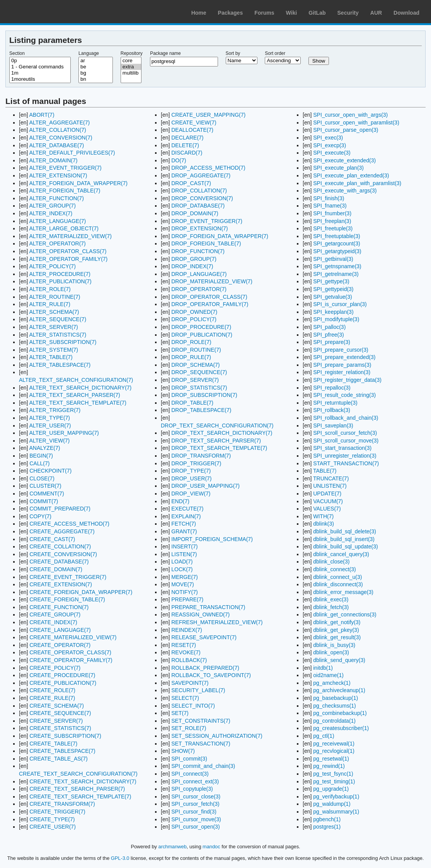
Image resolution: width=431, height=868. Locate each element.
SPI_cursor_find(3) (194, 812)
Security (348, 13)
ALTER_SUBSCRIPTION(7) (63, 342)
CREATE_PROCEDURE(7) (62, 675)
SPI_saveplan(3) (333, 425)
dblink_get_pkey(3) (336, 630)
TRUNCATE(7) (331, 478)
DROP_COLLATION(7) (199, 191)
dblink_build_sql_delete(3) (345, 531)
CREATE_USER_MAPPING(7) (208, 115)
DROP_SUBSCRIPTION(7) (204, 395)
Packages (231, 13)
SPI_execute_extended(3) (344, 160)
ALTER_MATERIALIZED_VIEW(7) (70, 236)
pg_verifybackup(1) (336, 797)
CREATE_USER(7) (53, 827)
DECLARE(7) (187, 138)
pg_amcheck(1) (332, 683)
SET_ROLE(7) (189, 728)
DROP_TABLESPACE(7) (201, 410)
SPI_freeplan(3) (332, 221)
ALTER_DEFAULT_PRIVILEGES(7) (72, 153)
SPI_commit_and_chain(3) (203, 766)
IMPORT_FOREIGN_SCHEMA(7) (212, 539)
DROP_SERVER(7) (195, 380)
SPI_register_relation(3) (342, 372)
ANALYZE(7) (44, 448)
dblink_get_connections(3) (345, 614)
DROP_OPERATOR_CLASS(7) (209, 297)
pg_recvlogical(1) (334, 751)
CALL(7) (39, 463)
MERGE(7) (184, 577)
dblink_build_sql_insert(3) (344, 539)
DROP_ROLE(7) (191, 342)
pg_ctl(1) (324, 736)
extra (131, 67)
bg (96, 73)
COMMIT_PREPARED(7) (60, 509)
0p (40, 61)
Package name (165, 53)
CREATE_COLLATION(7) (60, 546)
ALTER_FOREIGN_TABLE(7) (65, 191)
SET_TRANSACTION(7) (201, 744)
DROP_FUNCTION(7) (198, 251)
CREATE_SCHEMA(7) (57, 706)
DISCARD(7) (187, 153)
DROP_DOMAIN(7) (195, 213)
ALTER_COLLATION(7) (57, 130)
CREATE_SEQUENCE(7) (60, 713)
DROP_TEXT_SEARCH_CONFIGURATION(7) (217, 425)
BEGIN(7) (41, 456)
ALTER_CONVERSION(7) (60, 138)
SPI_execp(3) (330, 145)
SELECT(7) (185, 698)
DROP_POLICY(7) (194, 319)
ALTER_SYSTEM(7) (54, 350)
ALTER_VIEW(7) (49, 441)
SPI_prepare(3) (332, 342)
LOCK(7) (182, 569)
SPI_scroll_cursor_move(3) (346, 441)
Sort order (275, 53)
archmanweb (173, 847)
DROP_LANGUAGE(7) (199, 274)
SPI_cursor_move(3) (196, 819)
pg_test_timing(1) (334, 781)
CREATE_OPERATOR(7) (60, 645)
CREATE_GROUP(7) (55, 614)
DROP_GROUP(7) (194, 259)
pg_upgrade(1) (331, 789)
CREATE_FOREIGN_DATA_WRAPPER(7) (81, 592)
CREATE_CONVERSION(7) (63, 554)
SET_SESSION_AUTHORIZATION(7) (217, 736)
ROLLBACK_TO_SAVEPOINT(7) (211, 675)
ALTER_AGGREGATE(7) (59, 123)
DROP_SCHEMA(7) (195, 365)
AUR (376, 13)
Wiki (292, 13)
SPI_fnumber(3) (332, 213)
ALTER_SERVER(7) (53, 327)
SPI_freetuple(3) (333, 228)
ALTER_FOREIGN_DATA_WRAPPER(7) (78, 183)
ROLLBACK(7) (189, 660)
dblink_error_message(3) (343, 592)
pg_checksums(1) (335, 706)
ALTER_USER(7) (50, 425)
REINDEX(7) (187, 630)
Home (199, 13)
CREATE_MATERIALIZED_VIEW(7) (73, 637)
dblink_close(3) (331, 562)
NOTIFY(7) (184, 592)
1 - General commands (40, 67)
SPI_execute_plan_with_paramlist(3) (357, 183)
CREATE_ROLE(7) (52, 690)
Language (89, 53)
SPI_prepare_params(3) (342, 365)
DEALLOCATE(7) (192, 130)
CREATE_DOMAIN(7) (56, 569)
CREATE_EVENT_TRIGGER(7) (68, 577)
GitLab (317, 13)
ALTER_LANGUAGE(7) (57, 221)
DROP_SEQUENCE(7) (199, 372)
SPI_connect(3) (190, 774)
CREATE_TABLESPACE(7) (62, 751)
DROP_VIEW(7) (191, 494)
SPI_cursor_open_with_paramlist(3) (356, 123)
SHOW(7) (183, 751)
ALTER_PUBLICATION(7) (60, 281)
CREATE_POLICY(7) (55, 668)
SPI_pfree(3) (328, 335)
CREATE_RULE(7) (52, 698)
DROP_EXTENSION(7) (199, 228)
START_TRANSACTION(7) (346, 463)
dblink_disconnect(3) (338, 584)
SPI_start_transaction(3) (342, 448)
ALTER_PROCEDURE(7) (60, 274)
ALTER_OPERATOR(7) (57, 243)
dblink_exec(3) (331, 599)
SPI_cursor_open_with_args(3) (350, 115)
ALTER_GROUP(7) (52, 206)
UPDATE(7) (327, 494)
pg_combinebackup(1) (340, 713)
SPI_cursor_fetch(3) (195, 804)
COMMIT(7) (44, 501)
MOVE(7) (182, 584)
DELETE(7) (185, 145)
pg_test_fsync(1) (333, 774)
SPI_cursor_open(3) (195, 827)
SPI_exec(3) (328, 138)
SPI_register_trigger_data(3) (347, 380)
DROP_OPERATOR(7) (199, 289)
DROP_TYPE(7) (191, 471)
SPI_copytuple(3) (192, 789)
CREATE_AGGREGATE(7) (62, 531)
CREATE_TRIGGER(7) (57, 812)
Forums (264, 13)
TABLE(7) (325, 471)
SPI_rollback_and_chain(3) (346, 418)
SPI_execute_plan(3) (338, 168)
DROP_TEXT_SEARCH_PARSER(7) (216, 441)
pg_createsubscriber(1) (341, 728)
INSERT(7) (184, 546)
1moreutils (40, 79)
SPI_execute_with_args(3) (345, 191)
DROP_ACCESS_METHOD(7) (208, 168)
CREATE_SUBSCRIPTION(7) (65, 736)
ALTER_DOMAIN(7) (53, 160)
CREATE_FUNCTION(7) (59, 607)
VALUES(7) (327, 509)
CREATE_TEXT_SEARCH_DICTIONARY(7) (83, 781)
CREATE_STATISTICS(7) (60, 728)
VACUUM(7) (328, 501)
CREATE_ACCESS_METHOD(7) (69, 524)
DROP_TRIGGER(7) (196, 463)
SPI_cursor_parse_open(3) (346, 130)
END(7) (180, 501)
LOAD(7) (182, 562)
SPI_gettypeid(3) (333, 289)
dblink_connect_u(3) (337, 577)
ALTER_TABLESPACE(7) (60, 365)
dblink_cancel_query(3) (341, 554)
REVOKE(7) (186, 652)
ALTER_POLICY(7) (52, 266)
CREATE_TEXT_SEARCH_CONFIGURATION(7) (78, 774)
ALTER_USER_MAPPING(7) (64, 433)
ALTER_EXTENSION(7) (58, 175)
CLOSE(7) (42, 478)
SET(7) (180, 713)
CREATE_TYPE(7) (52, 819)
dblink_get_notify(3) (337, 622)
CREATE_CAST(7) (52, 539)
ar (96, 61)
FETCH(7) (184, 524)
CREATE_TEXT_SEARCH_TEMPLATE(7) (80, 797)
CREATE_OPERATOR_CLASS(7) (70, 652)
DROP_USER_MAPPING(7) (205, 486)
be (96, 67)
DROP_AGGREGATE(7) (201, 175)
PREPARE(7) (187, 599)
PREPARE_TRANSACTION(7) (208, 607)
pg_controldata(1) (334, 721)
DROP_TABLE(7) (192, 403)
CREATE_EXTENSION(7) (61, 584)
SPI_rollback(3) (332, 410)
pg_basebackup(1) (336, 698)
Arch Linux (43, 12)
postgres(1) (327, 827)
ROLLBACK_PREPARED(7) (205, 668)
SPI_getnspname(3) (337, 266)
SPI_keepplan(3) (333, 312)
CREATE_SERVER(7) (56, 721)
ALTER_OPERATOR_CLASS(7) (68, 251)
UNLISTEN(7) (330, 486)
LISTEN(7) (184, 554)
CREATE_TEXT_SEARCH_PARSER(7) (77, 789)
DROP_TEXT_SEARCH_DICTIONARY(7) (222, 433)
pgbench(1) (327, 819)
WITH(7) (323, 516)
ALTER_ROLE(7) (50, 289)
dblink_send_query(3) (339, 660)
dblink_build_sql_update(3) (345, 546)
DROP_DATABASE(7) (198, 206)
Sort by (233, 53)
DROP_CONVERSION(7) (202, 198)
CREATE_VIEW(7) (194, 123)
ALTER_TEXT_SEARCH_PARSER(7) (74, 395)
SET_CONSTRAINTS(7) (201, 721)
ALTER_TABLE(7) (51, 357)
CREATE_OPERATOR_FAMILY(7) (71, 660)
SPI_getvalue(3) (332, 297)
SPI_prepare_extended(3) (344, 357)
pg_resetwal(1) (331, 759)
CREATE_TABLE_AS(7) (58, 759)
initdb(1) (323, 668)
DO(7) (179, 160)
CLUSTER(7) (45, 486)
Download (406, 13)
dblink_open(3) (331, 652)
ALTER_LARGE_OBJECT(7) (64, 228)
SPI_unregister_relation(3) (345, 456)
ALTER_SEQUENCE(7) (58, 319)
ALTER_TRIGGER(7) (55, 410)
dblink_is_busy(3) (334, 645)
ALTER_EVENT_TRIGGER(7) (65, 168)
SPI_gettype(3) (331, 281)
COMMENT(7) (47, 494)
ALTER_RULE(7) (49, 304)
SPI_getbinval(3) (333, 259)
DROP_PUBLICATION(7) (202, 335)
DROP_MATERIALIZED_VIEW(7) (212, 281)
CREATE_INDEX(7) (53, 622)
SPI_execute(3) (332, 153)
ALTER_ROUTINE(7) (55, 297)
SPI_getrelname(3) (336, 274)
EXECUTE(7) (187, 509)
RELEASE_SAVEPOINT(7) (204, 637)
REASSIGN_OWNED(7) (200, 614)
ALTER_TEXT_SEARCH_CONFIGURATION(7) (76, 380)
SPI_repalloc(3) (332, 388)
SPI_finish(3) (329, 198)
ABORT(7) (42, 115)
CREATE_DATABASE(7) (59, 562)
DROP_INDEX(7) (192, 266)
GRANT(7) (184, 531)
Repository (132, 53)
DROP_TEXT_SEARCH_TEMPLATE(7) (219, 448)
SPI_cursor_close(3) (196, 797)
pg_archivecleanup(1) (339, 690)
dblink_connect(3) (335, 569)
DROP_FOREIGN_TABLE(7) (206, 243)
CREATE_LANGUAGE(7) (60, 630)
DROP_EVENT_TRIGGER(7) (207, 221)
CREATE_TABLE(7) (53, 744)
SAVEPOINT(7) (190, 683)
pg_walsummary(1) (336, 812)
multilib (131, 73)
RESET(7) (184, 645)
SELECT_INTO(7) (193, 706)
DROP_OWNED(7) (194, 312)
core (131, 61)
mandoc (211, 847)
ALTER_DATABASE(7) (56, 145)
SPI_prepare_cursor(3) (341, 350)
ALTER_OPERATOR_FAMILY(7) (68, 259)
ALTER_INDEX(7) (51, 213)
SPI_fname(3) (330, 206)
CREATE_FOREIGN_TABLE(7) (67, 599)
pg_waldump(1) (332, 804)
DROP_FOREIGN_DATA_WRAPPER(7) (220, 236)
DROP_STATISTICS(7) (199, 388)
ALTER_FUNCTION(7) (56, 198)
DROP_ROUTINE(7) (196, 350)
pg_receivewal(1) (334, 744)
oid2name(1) (328, 675)
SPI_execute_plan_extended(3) (351, 175)
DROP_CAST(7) (191, 183)
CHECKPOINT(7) (50, 471)
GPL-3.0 (120, 858)
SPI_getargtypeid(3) (337, 251)
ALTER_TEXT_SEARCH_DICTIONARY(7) (80, 388)
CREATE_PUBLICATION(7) (63, 683)
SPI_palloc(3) (329, 327)
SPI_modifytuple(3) (336, 319)
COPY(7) (40, 516)
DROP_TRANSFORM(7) (201, 456)
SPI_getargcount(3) (336, 243)
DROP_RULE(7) (191, 357)
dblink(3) (324, 524)
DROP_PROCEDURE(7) (201, 327)
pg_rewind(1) (329, 766)
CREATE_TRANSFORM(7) (62, 804)
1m (40, 73)
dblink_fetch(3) (331, 607)
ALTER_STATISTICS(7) (58, 335)
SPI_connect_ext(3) (195, 781)
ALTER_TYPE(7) (49, 418)
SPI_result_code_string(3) (344, 395)
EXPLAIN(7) (186, 516)
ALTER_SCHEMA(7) (54, 312)
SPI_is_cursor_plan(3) (340, 304)
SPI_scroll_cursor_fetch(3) (345, 433)
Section (17, 53)
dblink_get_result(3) (337, 637)
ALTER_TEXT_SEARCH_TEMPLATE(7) (78, 403)
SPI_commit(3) (189, 759)
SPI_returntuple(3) (335, 403)
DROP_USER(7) (191, 478)
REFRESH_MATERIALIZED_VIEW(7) (217, 622)
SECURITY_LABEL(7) (198, 690)
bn (96, 79)
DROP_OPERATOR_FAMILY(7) (210, 304)
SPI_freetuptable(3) (336, 236)
